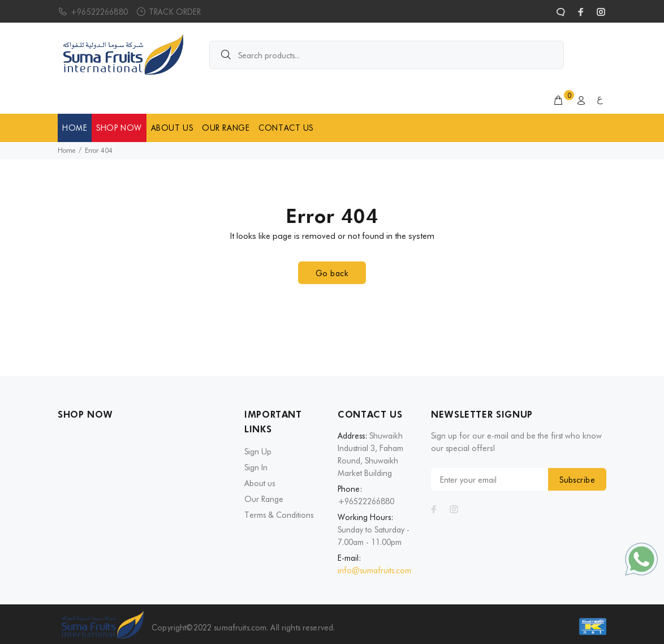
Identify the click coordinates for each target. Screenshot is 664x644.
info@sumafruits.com (374, 570)
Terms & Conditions (279, 515)
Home (66, 150)
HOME (75, 128)
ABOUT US (172, 128)
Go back (332, 273)
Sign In (256, 467)
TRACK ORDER (175, 12)
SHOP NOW (119, 128)
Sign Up (258, 452)
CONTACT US (286, 128)
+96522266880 (99, 12)
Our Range (264, 499)
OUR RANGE (226, 128)
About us (260, 483)
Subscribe (577, 480)
